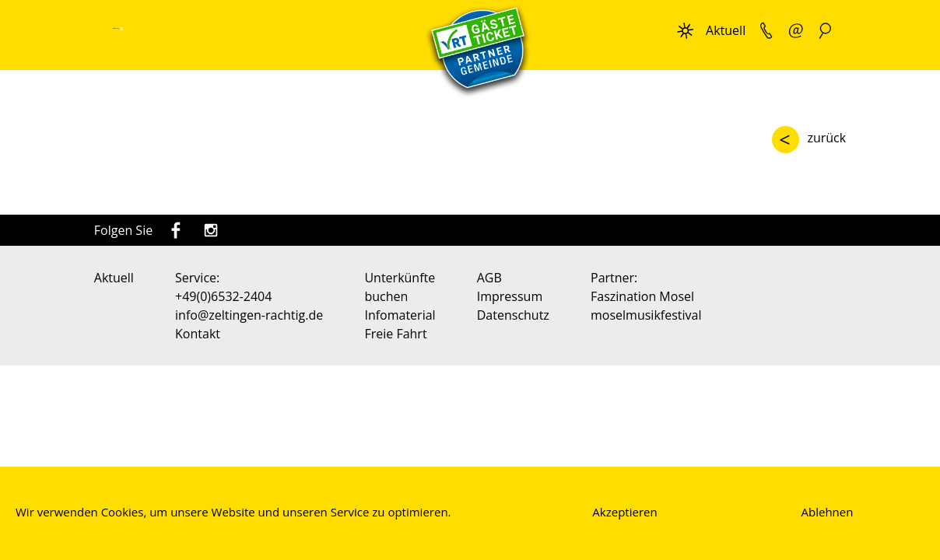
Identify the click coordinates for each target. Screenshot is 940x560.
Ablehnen (828, 512)
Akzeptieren (624, 512)
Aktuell (726, 30)
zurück (826, 138)
